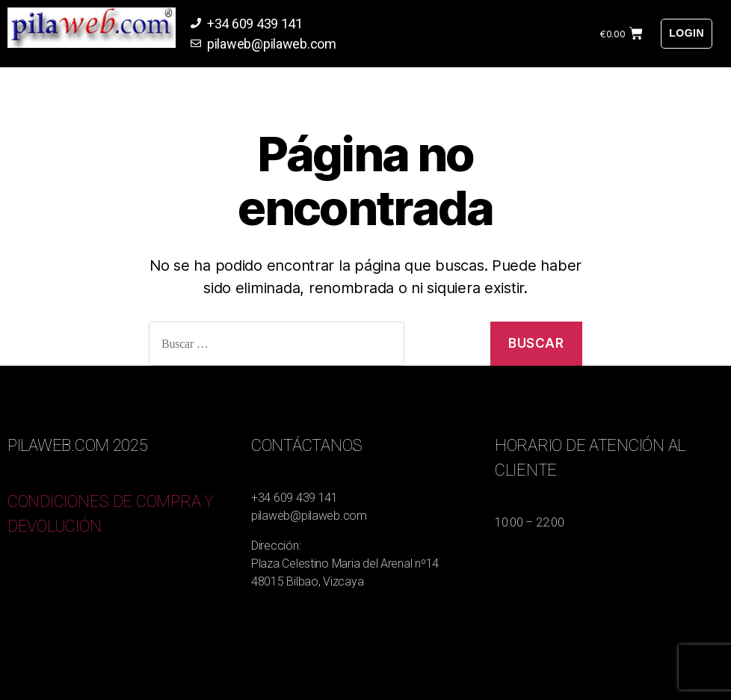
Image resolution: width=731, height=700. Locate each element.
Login (687, 33)
